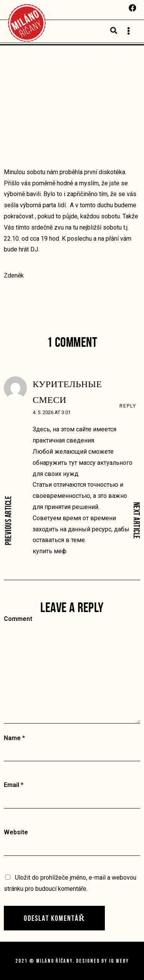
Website (16, 832)
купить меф (50, 551)
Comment (18, 619)
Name (12, 738)
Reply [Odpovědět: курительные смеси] (128, 406)
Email (12, 785)
